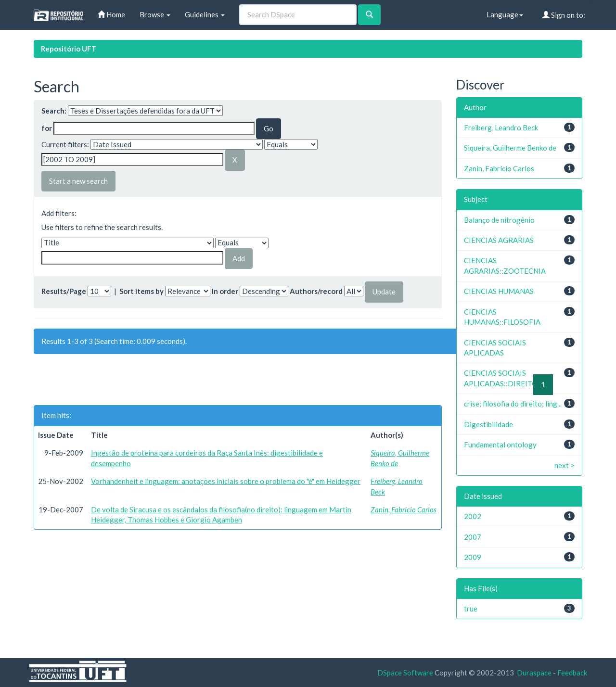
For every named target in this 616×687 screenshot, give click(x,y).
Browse (155, 14)
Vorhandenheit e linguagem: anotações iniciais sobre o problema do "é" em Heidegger (226, 481)
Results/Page (64, 291)
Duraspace (534, 673)
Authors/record (316, 291)
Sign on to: (564, 15)
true (471, 609)
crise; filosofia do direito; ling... (513, 404)
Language (505, 14)
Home (111, 14)
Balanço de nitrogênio (499, 220)
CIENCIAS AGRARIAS (499, 240)
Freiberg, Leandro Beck (501, 127)
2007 (473, 537)
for (47, 128)
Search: (54, 111)
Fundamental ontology (500, 445)
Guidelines (205, 14)
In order (225, 291)
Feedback (572, 673)
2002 (473, 516)
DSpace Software (405, 673)
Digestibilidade (488, 424)
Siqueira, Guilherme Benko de (510, 148)
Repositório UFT (69, 49)
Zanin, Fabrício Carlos (404, 509)
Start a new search (78, 181)
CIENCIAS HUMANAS (499, 291)
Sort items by (141, 291)
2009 (473, 557)
